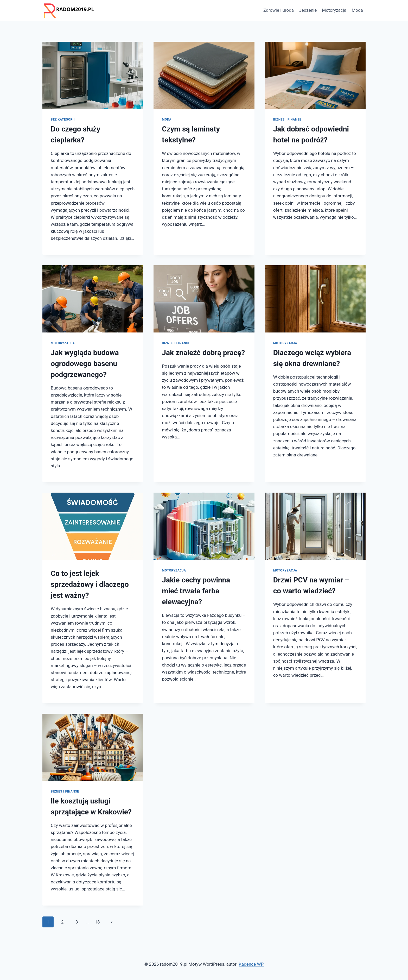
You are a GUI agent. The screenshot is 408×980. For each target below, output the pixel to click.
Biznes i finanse (287, 120)
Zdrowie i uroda (279, 10)
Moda (357, 10)
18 (97, 922)
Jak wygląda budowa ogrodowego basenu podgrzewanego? (85, 364)
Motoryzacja (334, 10)
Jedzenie (308, 10)
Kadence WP (251, 964)
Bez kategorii (63, 120)
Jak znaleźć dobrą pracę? (203, 353)
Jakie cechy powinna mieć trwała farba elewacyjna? (196, 591)
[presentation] (93, 75)
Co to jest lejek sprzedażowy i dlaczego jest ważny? (90, 584)
